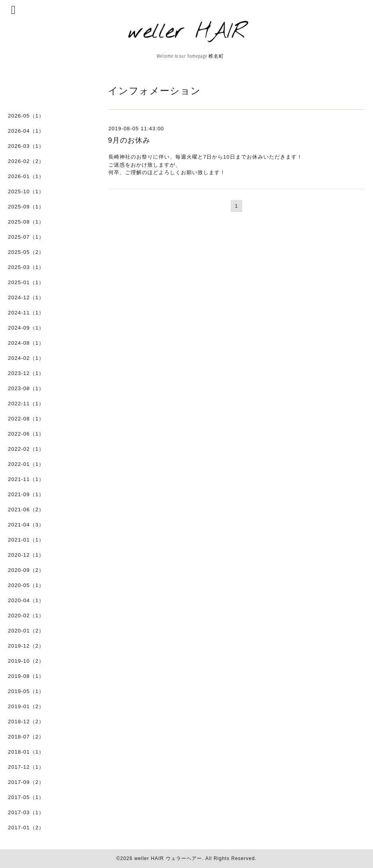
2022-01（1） (26, 464)
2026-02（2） (26, 161)
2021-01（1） (26, 540)
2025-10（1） (26, 191)
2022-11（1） (26, 404)
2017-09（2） (26, 782)
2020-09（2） (26, 570)
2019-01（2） (26, 706)
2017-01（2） (26, 828)
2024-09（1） (26, 328)
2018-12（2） (26, 722)
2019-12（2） (26, 646)
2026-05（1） (26, 116)
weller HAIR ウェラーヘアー (168, 858)
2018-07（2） (26, 737)
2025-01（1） (26, 282)
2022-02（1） (26, 449)
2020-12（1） (26, 555)
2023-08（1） (26, 388)
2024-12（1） (26, 298)
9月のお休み (129, 140)
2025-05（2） (26, 252)
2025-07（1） (26, 237)
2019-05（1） (26, 691)
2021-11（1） (26, 479)
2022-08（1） (26, 419)
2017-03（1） (26, 812)
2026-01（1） (26, 176)
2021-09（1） (26, 494)
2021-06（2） (26, 510)
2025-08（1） (26, 222)
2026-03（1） (26, 146)
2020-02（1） (26, 616)
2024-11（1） (26, 313)
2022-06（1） (26, 434)
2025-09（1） (26, 207)
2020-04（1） (26, 600)
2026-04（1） (26, 131)
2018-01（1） (26, 752)
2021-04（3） (26, 525)
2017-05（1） (26, 797)
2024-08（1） (26, 343)
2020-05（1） (26, 585)
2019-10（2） (26, 661)
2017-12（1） (26, 767)
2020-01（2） (26, 631)
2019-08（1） (26, 676)
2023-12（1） (26, 373)
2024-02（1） (26, 358)
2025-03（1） (26, 267)
